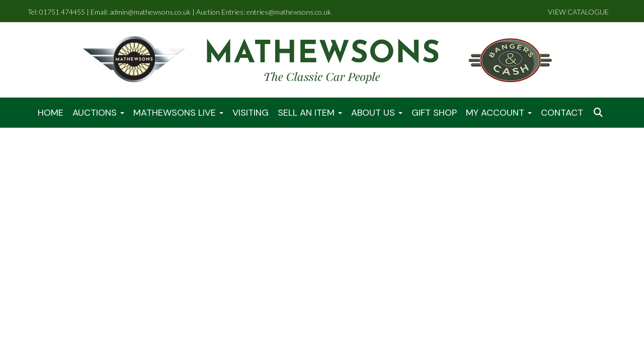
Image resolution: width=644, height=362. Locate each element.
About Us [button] (377, 113)
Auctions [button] (98, 113)
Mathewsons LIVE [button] (178, 113)
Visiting (251, 113)
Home (51, 113)
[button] (599, 113)
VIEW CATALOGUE (578, 12)
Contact (562, 113)
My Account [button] (499, 113)
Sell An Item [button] (310, 113)
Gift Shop (434, 113)
